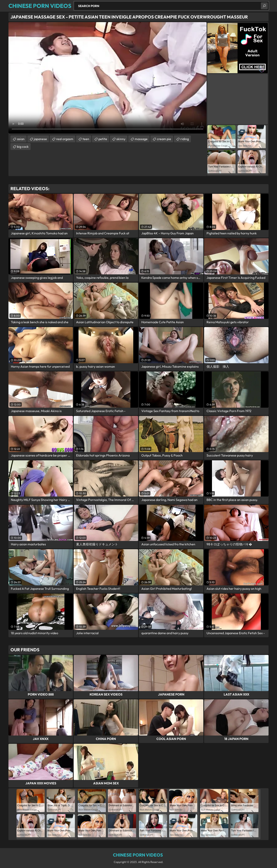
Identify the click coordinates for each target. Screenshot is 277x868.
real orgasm (65, 139)
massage (141, 139)
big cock (23, 147)
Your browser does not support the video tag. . (107, 78)
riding (185, 139)
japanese (40, 139)
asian (21, 139)
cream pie (164, 139)
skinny (121, 139)
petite (103, 139)
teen (86, 139)
